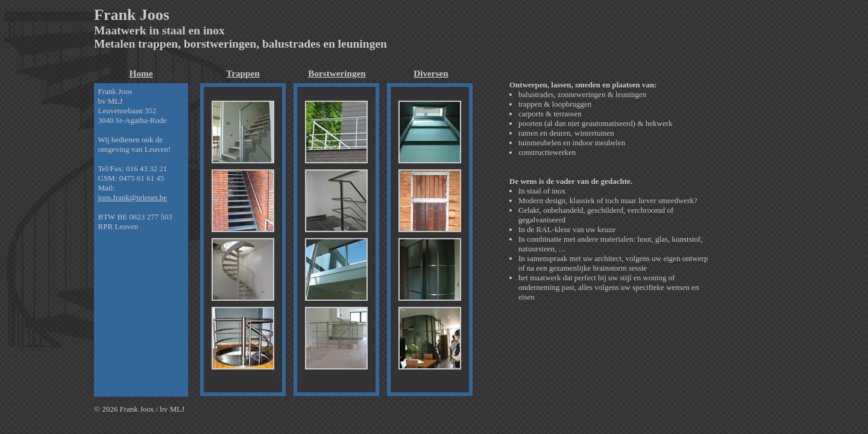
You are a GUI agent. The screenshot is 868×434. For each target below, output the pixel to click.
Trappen (243, 73)
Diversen (431, 73)
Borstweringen (337, 73)
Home (141, 73)
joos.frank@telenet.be (133, 197)
